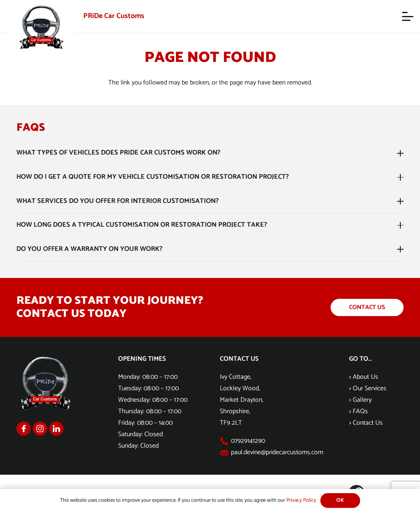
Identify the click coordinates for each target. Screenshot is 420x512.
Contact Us (368, 423)
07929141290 (248, 441)
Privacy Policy (301, 500)
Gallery (362, 400)
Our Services (370, 388)
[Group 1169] (40, 429)
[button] (408, 16)
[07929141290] (225, 441)
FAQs (360, 411)
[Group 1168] (24, 429)
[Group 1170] (56, 429)
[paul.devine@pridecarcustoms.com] (225, 453)
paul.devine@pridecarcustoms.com (277, 452)
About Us (365, 377)
